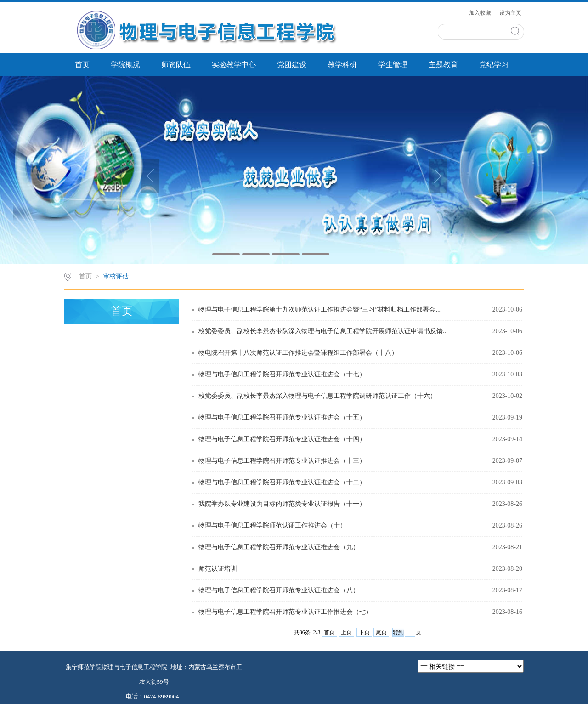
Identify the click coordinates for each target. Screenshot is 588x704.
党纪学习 (494, 65)
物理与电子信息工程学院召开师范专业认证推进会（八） (279, 590)
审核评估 (116, 276)
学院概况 (125, 65)
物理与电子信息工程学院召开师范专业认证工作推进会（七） (285, 612)
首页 (82, 65)
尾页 (381, 632)
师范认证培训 (218, 569)
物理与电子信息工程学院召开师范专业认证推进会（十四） (282, 439)
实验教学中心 (234, 65)
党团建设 (292, 65)
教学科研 (342, 65)
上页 (346, 632)
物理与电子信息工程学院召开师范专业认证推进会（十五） (282, 417)
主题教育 (443, 65)
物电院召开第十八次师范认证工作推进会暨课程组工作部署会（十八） (298, 353)
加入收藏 (481, 13)
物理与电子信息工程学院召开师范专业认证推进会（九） (279, 547)
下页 (364, 632)
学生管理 (393, 65)
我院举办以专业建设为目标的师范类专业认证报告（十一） (282, 504)
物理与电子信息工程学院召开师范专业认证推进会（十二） (282, 482)
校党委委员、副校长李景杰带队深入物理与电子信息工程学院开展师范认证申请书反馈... (323, 331)
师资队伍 (176, 65)
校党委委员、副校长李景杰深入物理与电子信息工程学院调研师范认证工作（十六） (317, 396)
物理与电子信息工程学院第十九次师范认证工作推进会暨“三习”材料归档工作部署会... (319, 309)
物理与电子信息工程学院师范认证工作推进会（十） (272, 525)
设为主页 (510, 13)
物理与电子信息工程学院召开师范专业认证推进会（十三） (282, 461)
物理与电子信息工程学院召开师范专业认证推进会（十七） (282, 374)
